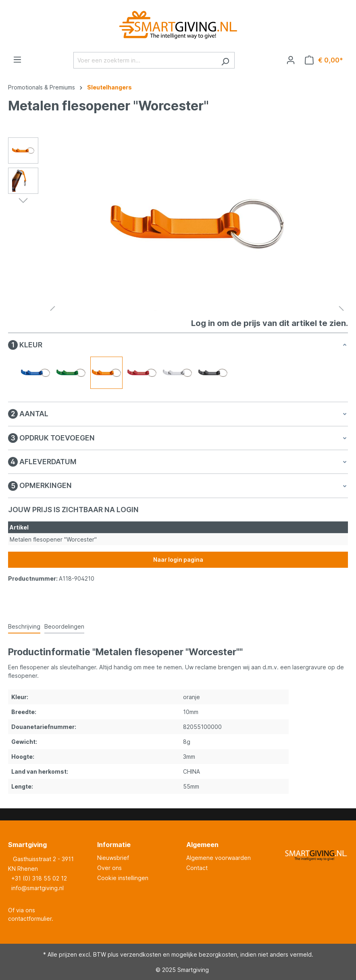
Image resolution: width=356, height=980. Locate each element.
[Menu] (17, 60)
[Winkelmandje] (324, 60)
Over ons (109, 868)
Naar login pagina (178, 560)
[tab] (24, 627)
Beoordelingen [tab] (64, 626)
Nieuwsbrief (113, 858)
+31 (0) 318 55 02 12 (39, 878)
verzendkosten (141, 954)
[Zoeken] (225, 60)
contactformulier (30, 919)
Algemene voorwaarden (219, 858)
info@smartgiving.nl (37, 888)
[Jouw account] (291, 60)
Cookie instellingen (123, 878)
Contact (197, 868)
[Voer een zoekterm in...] (145, 60)
